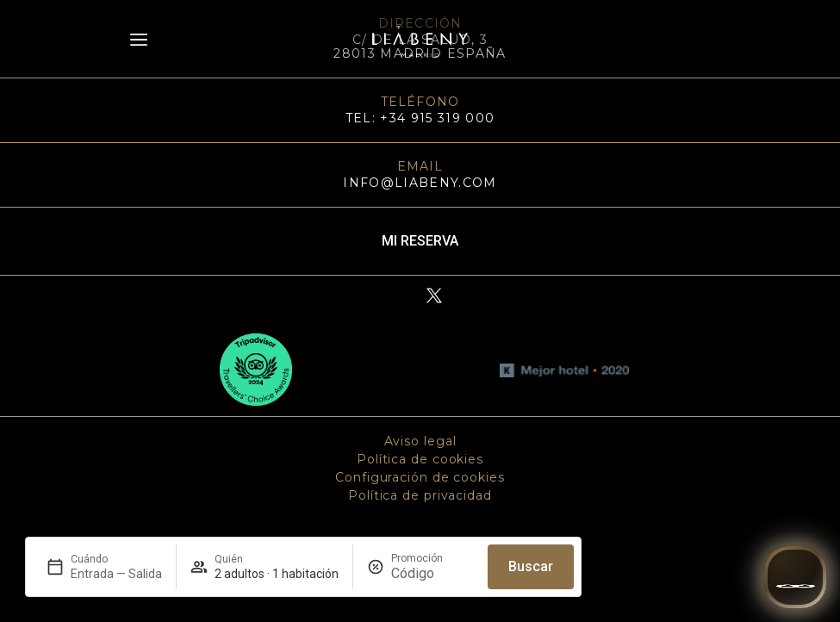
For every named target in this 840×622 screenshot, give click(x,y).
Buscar (531, 566)
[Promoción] (432, 573)
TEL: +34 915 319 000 (420, 118)
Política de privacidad (420, 495)
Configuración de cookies (420, 477)
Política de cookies (420, 459)
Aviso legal (420, 441)
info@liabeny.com (420, 183)
